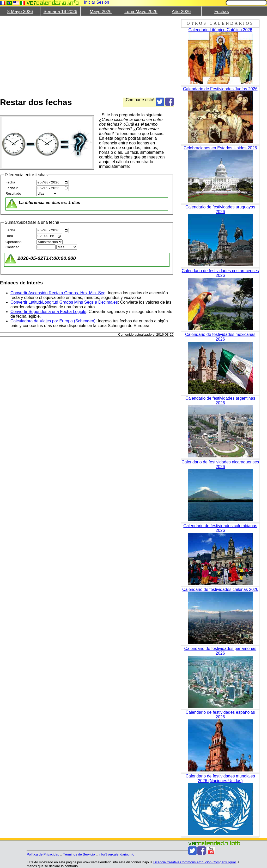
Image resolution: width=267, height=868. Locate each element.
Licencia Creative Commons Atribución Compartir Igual (195, 862)
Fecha (10, 183)
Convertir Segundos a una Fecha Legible (48, 314)
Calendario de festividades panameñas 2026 (220, 651)
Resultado (13, 195)
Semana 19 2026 (60, 12)
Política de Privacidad (43, 854)
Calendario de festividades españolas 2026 (220, 715)
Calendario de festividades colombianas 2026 (220, 528)
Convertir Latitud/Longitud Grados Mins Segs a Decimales (64, 304)
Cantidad (12, 249)
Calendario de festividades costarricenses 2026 (220, 273)
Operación (14, 244)
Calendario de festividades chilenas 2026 (220, 589)
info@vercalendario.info (116, 854)
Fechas (222, 12)
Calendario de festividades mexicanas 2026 (220, 337)
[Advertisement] (131, 55)
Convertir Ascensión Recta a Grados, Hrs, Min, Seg (58, 295)
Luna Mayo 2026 (141, 12)
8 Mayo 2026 (20, 12)
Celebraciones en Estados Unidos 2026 (220, 148)
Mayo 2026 (101, 12)
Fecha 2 (12, 189)
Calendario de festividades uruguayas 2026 (220, 209)
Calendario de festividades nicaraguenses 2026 (220, 464)
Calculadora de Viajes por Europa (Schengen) (53, 323)
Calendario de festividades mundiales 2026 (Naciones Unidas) (220, 778)
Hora (9, 238)
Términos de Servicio (79, 854)
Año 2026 (181, 12)
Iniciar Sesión (96, 2)
